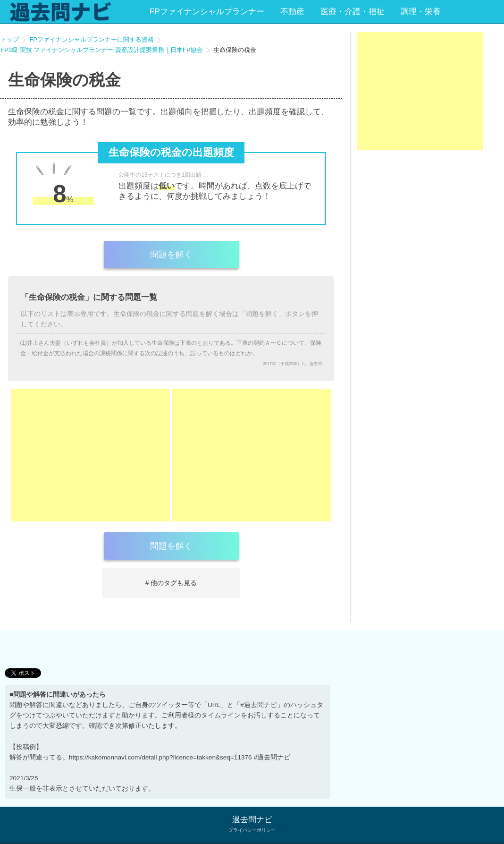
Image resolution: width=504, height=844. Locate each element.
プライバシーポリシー (252, 830)
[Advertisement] (91, 455)
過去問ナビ (252, 820)
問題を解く (171, 255)
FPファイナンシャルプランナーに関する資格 (92, 39)
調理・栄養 (421, 12)
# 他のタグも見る (171, 583)
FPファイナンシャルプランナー (207, 12)
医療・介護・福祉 (353, 12)
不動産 (292, 12)
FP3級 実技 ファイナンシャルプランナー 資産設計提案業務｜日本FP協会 (101, 50)
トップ (10, 39)
